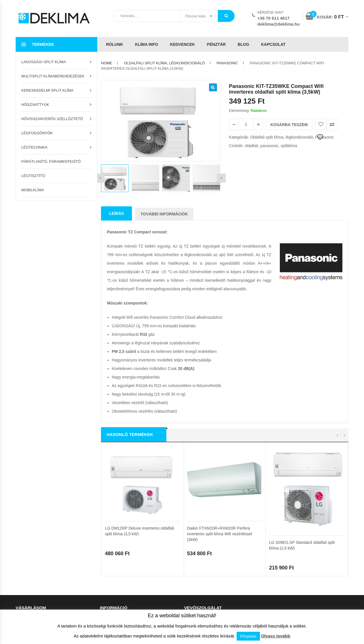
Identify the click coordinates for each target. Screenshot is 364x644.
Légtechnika (34, 147)
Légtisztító (33, 176)
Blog (243, 44)
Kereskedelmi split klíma (47, 90)
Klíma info (147, 44)
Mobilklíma (33, 190)
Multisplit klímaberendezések (53, 76)
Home (107, 63)
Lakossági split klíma (44, 62)
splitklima (289, 146)
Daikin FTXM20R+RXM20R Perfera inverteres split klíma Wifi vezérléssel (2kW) (220, 458)
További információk (164, 214)
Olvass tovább (276, 636)
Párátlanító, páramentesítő (51, 161)
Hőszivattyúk (35, 105)
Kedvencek (183, 44)
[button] (213, 87)
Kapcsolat (273, 44)
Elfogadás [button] (248, 636)
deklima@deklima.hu (279, 24)
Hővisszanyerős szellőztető (52, 119)
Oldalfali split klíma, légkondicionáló (164, 63)
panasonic (270, 146)
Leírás (116, 213)
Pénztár (216, 44)
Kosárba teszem (289, 125)
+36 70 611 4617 (273, 18)
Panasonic (227, 63)
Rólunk (115, 44)
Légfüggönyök (37, 133)
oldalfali (251, 146)
